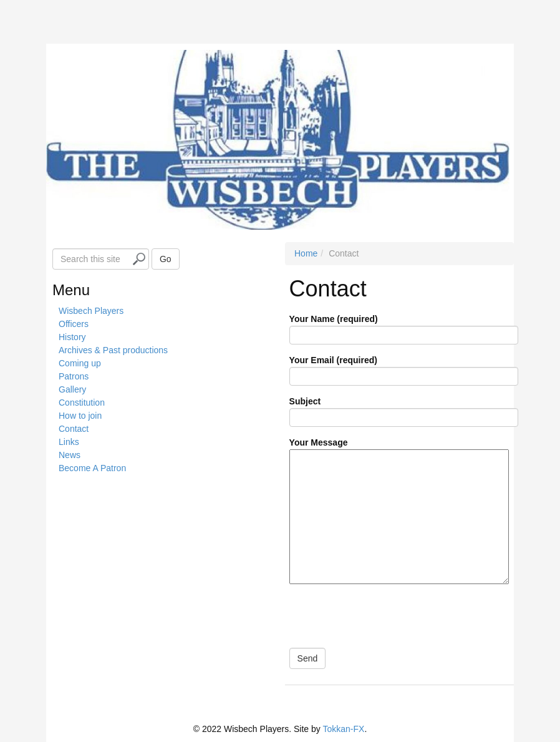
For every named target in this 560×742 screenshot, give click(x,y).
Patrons (74, 376)
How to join (80, 416)
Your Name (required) (404, 327)
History (72, 337)
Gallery (72, 389)
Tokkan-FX (343, 729)
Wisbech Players (91, 311)
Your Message (399, 512)
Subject (404, 409)
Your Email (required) (404, 368)
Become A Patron (92, 468)
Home (306, 253)
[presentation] (382, 615)
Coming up (80, 363)
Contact (74, 429)
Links (69, 442)
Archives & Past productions (113, 350)
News (70, 455)
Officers (74, 324)
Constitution (82, 403)
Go (166, 259)
